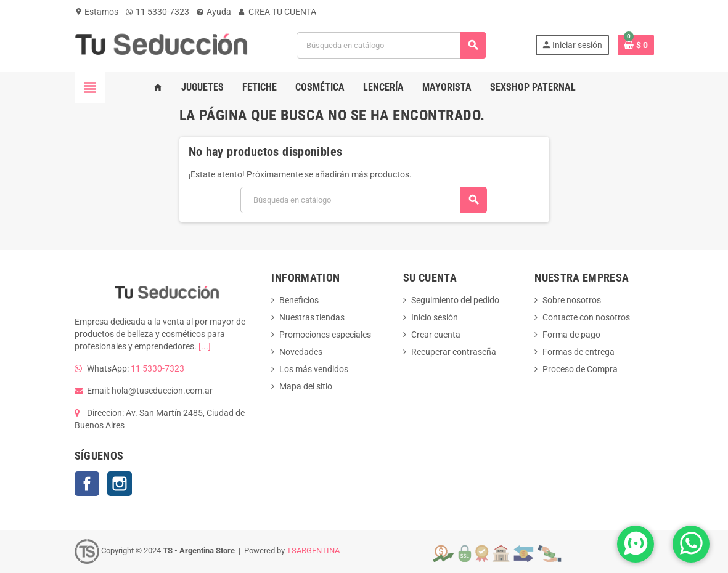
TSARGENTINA (313, 551)
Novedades (301, 352)
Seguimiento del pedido (455, 300)
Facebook (87, 484)
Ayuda (214, 12)
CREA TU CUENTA (277, 12)
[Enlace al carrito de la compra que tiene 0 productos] (636, 45)
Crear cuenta (436, 335)
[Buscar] (391, 45)
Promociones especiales (325, 335)
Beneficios (299, 300)
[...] (205, 346)
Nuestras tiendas (312, 317)
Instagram (120, 484)
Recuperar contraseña (454, 352)
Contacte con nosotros (586, 317)
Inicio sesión (435, 317)
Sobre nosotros (572, 300)
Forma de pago (571, 335)
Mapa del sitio (306, 386)
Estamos (96, 12)
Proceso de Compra (580, 369)
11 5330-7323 (157, 12)
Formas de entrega (579, 352)
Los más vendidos (314, 369)
